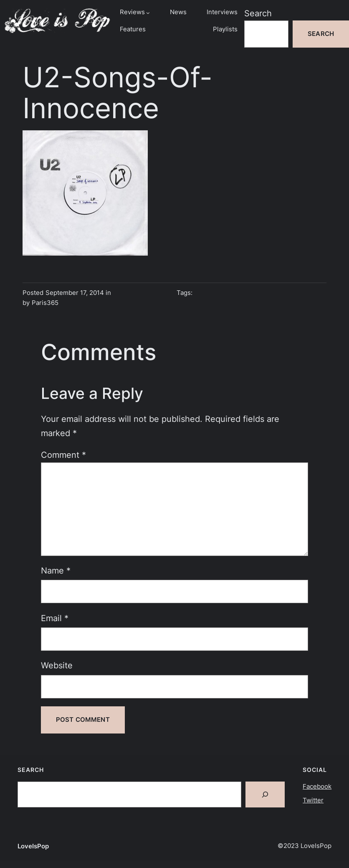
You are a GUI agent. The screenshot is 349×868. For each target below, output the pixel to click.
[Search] (265, 794)
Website (57, 665)
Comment (63, 455)
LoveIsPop (33, 846)
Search (258, 13)
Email (55, 618)
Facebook (317, 787)
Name (56, 571)
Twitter (313, 800)
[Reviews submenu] (148, 12)
